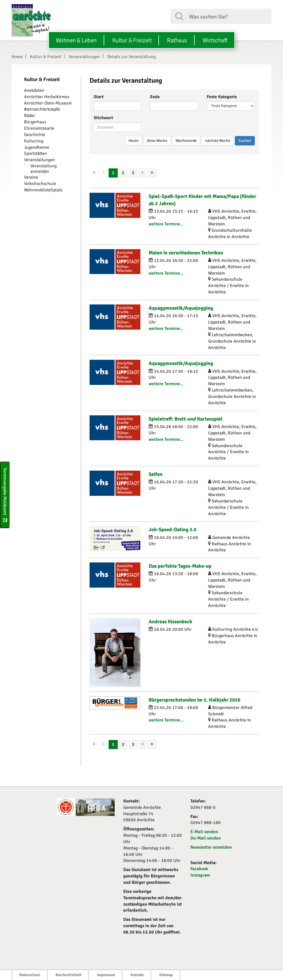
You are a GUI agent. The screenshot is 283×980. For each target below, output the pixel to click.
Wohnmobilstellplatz (43, 190)
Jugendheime (37, 147)
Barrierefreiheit (69, 975)
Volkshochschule (40, 184)
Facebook (199, 869)
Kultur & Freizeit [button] (132, 40)
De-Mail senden (206, 838)
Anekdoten (34, 90)
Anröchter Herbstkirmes (47, 97)
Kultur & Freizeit (46, 57)
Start (99, 97)
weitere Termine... (166, 224)
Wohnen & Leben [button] (76, 40)
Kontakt (137, 975)
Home (17, 57)
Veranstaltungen (84, 57)
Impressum (106, 975)
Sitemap (166, 975)
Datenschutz (30, 975)
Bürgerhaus (35, 122)
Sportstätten (36, 153)
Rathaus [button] (177, 40)
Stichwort (103, 118)
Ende (155, 97)
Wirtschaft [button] (215, 40)
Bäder (30, 116)
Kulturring (34, 141)
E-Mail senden (204, 832)
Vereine (31, 177)
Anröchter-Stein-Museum (48, 103)
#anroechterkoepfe (42, 109)
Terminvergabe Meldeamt (5, 495)
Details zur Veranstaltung (131, 57)
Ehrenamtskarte (39, 128)
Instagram (200, 875)
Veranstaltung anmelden (44, 169)
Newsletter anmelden (211, 847)
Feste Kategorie (222, 97)
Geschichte (35, 135)
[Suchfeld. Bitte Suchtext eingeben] (228, 16)
